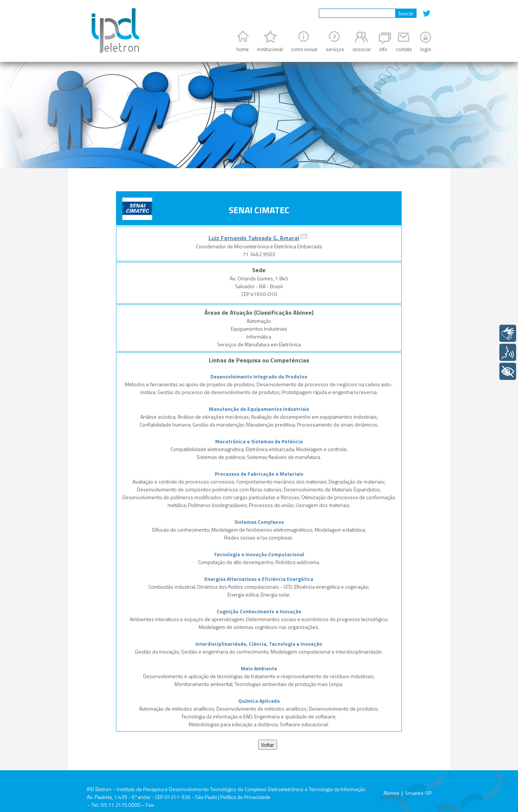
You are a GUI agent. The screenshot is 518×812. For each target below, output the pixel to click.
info (383, 49)
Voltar (268, 745)
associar (362, 49)
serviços (335, 49)
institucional (270, 49)
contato (404, 49)
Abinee (391, 793)
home (243, 49)
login (426, 49)
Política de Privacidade (245, 797)
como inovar (304, 49)
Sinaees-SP (418, 793)
